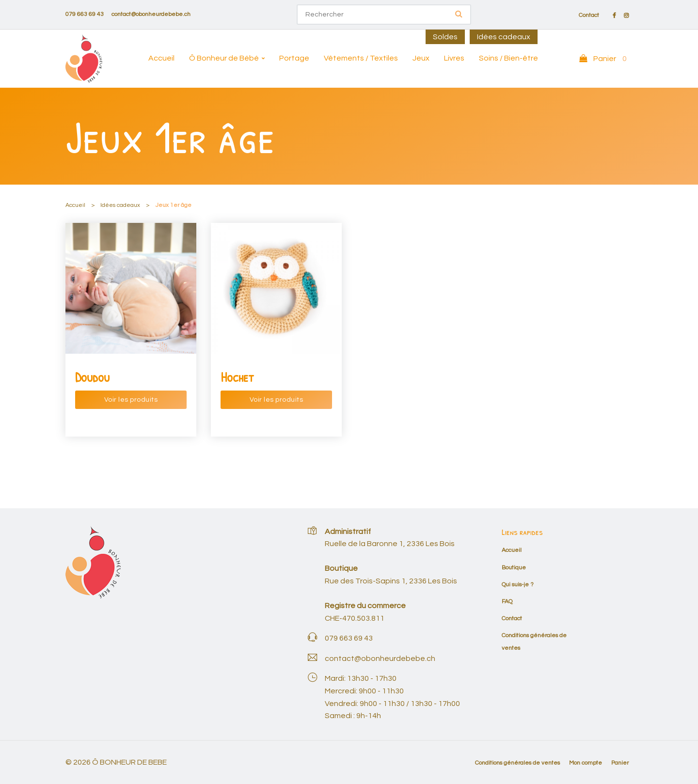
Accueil (161, 58)
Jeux (421, 58)
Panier (620, 763)
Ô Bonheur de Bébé (224, 58)
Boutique (514, 568)
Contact (589, 16)
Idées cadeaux (504, 37)
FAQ (507, 602)
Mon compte (586, 763)
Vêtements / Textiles (361, 58)
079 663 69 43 (85, 14)
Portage (294, 58)
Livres (454, 58)
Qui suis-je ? (518, 585)
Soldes (445, 37)
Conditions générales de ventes (517, 763)
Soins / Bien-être (508, 58)
